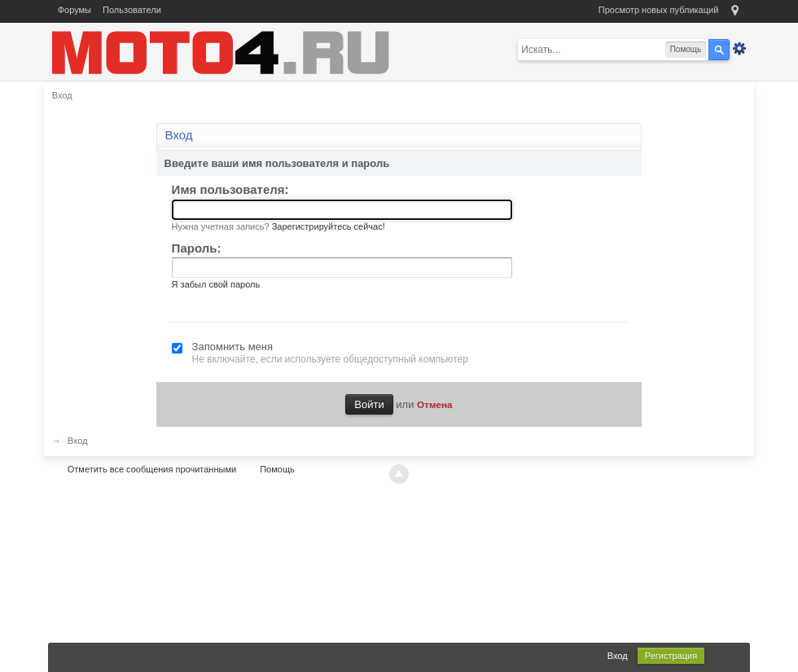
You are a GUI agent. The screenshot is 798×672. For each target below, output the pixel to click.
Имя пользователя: (230, 189)
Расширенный (739, 49)
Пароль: (197, 248)
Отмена (435, 404)
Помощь (277, 469)
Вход (618, 656)
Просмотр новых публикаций (659, 10)
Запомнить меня (232, 347)
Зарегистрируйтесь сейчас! (329, 226)
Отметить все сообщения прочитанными (152, 469)
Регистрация (671, 656)
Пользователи (132, 10)
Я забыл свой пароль (216, 284)
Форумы (75, 10)
